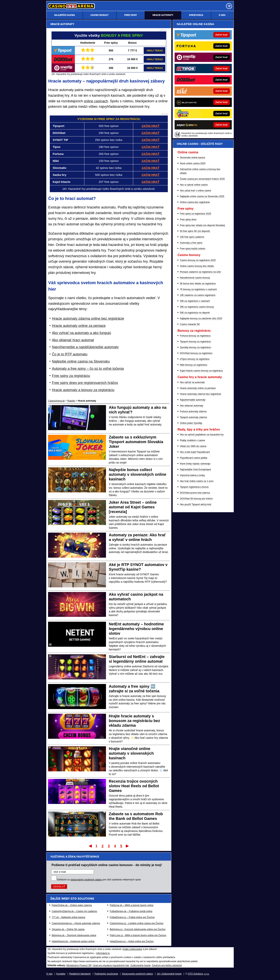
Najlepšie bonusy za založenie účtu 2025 (201, 319)
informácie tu (103, 953)
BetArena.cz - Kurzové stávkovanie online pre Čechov (138, 929)
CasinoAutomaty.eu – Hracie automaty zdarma (76, 923)
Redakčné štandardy (80, 974)
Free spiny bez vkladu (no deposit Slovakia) (202, 225)
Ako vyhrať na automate (192, 382)
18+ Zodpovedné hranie (169, 974)
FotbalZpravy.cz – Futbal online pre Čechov (132, 917)
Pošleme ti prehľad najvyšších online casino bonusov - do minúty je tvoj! (107, 865)
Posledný (128, 846)
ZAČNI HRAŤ (150, 168)
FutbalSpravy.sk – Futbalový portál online (131, 911)
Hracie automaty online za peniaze (79, 326)
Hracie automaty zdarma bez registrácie (200, 394)
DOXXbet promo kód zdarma (195, 493)
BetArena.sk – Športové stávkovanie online (74, 935)
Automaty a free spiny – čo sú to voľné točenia (88, 369)
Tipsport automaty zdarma (193, 417)
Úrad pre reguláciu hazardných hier (111, 965)
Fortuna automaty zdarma (193, 411)
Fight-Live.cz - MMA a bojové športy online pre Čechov (138, 935)
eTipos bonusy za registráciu (195, 359)
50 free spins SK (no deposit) (195, 231)
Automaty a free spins (191, 243)
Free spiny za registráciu (71, 376)
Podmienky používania (106, 974)
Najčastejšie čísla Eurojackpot (195, 470)
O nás (49, 974)
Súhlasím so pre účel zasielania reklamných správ (99, 880)
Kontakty (61, 974)
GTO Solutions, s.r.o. (199, 974)
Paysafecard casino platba (194, 458)
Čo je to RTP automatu (70, 354)
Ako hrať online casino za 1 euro (197, 481)
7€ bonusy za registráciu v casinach (198, 289)
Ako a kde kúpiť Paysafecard (195, 452)
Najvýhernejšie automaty (193, 400)
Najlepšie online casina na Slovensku (81, 361)
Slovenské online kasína (192, 158)
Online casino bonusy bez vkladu (197, 266)
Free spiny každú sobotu (193, 249)
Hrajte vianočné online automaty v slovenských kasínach (131, 753)
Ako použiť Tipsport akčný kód (196, 504)
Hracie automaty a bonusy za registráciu (83, 390)
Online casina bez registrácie (195, 202)
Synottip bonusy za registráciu (195, 347)
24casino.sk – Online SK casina (68, 929)
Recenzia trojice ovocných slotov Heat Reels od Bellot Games (134, 786)
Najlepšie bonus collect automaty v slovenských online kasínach (138, 474)
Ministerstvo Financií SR (79, 965)
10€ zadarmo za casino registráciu (198, 295)
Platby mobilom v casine (192, 440)
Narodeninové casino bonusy (195, 278)
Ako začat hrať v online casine (196, 191)
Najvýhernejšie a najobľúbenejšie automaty (85, 347)
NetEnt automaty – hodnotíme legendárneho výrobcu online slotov (136, 629)
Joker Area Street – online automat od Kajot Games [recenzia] (133, 507)
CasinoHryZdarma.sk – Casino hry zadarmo (74, 911)
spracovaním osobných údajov (86, 880)
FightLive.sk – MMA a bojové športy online (132, 905)
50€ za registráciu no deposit (195, 313)
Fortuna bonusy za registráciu (195, 336)
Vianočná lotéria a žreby (192, 475)
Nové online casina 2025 (193, 163)
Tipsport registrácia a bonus (194, 487)
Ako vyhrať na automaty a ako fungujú (81, 333)
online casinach (96, 101)
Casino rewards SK (190, 324)
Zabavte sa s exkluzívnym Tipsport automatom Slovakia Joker (136, 442)
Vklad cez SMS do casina (193, 446)
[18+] (229, 6)
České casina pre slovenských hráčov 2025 (202, 179)
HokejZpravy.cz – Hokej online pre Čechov (132, 941)
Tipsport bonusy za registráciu (195, 342)
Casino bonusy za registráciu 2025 (198, 260)
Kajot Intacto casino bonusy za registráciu (201, 371)
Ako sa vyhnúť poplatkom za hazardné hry (202, 435)
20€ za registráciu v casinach (195, 301)
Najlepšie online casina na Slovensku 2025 (202, 196)
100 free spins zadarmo (192, 237)
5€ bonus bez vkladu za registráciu (198, 284)
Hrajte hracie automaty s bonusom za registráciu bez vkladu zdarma (134, 721)
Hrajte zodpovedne (132, 949)
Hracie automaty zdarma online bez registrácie (88, 319)
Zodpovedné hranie (140, 965)
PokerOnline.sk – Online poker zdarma (72, 905)
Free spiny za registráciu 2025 (196, 214)
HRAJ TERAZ (155, 51)
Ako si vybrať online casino (194, 185)
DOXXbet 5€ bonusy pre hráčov (196, 499)
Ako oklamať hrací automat (73, 340)
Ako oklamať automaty (192, 406)
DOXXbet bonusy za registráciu (196, 353)
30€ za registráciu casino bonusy (197, 307)
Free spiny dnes (188, 220)
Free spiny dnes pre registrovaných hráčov (85, 383)
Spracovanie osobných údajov (137, 974)
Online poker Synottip (191, 423)
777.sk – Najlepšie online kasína (68, 917)
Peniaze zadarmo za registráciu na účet (200, 272)
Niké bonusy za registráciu (194, 365)
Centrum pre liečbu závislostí (167, 965)
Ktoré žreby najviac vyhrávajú (195, 464)
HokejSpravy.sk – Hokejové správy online (73, 941)
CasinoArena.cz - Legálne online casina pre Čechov (136, 923)
